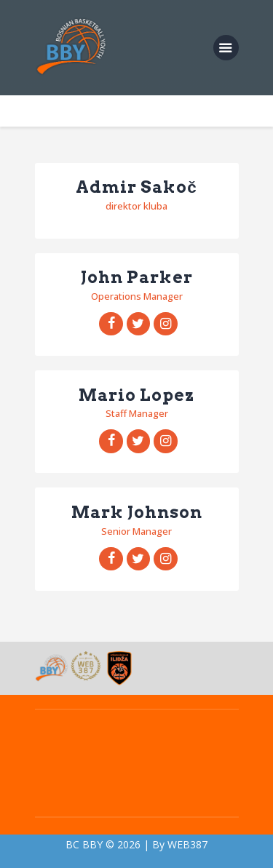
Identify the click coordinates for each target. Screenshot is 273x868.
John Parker (137, 278)
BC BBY (84, 844)
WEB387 (187, 844)
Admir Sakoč (136, 188)
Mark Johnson (137, 513)
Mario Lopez (136, 396)
